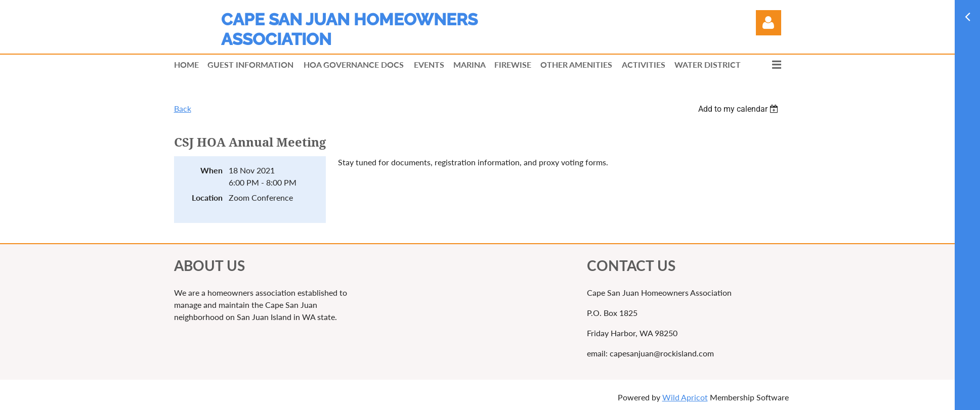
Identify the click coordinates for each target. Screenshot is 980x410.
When (211, 170)
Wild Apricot (685, 397)
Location (207, 197)
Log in (769, 23)
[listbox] (740, 109)
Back (183, 108)
